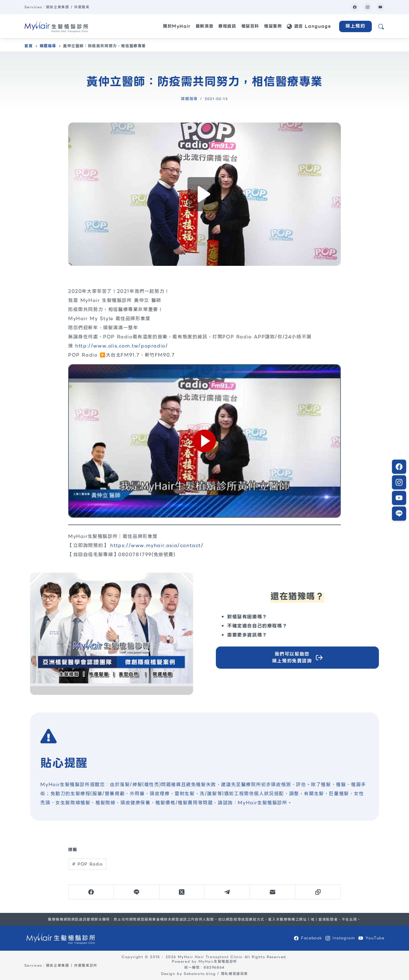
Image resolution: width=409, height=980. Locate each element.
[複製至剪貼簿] (318, 892)
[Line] (137, 892)
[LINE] (399, 498)
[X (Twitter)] (182, 892)
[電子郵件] (273, 892)
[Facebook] (355, 7)
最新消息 (204, 26)
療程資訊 (227, 26)
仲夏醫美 (82, 7)
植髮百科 (250, 26)
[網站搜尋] (381, 26)
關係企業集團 (58, 7)
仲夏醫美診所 (86, 965)
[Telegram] (227, 892)
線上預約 (355, 26)
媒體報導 (189, 99)
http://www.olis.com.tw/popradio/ (122, 346)
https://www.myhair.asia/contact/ (157, 545)
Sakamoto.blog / (202, 974)
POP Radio (88, 864)
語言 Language (309, 26)
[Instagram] (368, 7)
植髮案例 (273, 26)
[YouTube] (380, 7)
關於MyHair (177, 26)
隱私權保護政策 (234, 974)
